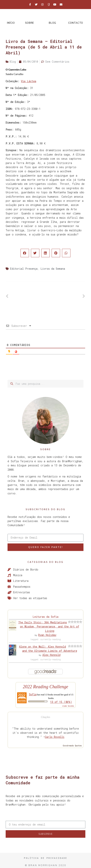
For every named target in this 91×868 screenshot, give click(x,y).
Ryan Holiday (47, 635)
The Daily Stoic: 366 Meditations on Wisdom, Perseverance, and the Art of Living (49, 627)
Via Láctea (29, 81)
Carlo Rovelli (55, 737)
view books (68, 706)
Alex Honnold (51, 655)
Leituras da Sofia (45, 617)
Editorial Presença (24, 269)
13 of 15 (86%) (61, 702)
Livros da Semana (53, 269)
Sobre (29, 23)
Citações (45, 717)
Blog (52, 23)
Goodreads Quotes (72, 746)
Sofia (33, 694)
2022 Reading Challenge (45, 687)
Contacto (76, 23)
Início (11, 23)
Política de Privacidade (46, 858)
